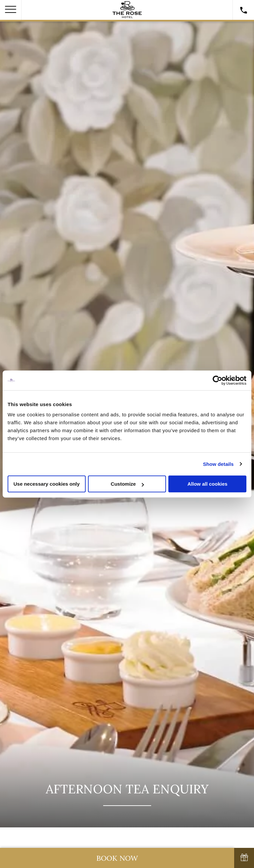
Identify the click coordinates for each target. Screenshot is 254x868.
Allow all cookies (208, 484)
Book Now (117, 858)
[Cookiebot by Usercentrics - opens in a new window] (217, 380)
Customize (127, 484)
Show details (218, 464)
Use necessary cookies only (47, 484)
